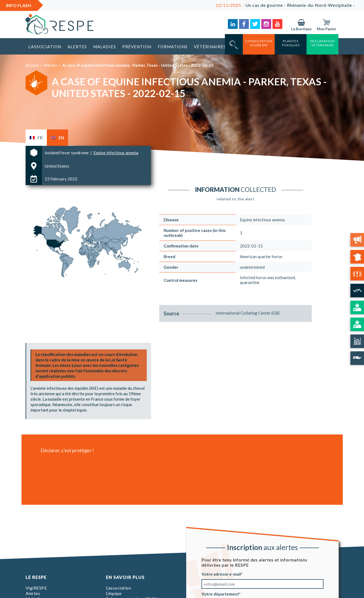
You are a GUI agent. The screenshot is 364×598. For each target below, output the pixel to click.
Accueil (32, 65)
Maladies (105, 47)
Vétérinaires (210, 47)
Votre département (220, 594)
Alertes (77, 47)
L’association (45, 47)
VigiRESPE (36, 588)
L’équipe (114, 593)
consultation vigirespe (259, 43)
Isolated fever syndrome (67, 153)
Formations (173, 47)
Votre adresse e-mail (221, 574)
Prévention (137, 47)
